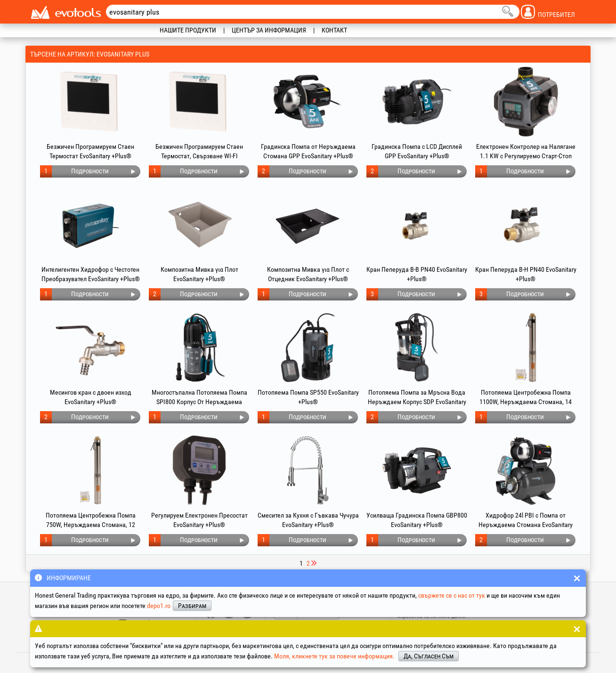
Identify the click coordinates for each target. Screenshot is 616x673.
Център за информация (269, 30)
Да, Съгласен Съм (429, 656)
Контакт (334, 30)
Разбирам (192, 606)
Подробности (90, 171)
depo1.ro (159, 606)
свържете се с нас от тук (452, 595)
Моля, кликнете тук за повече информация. (334, 656)
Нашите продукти (188, 30)
